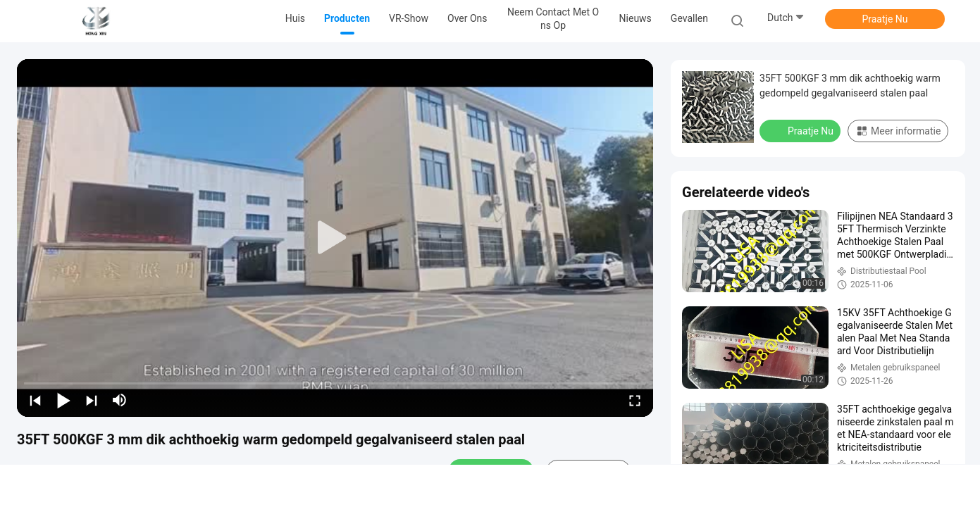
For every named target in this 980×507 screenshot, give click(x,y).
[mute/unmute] (120, 400)
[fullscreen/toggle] (635, 400)
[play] (335, 238)
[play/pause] (63, 400)
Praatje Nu (885, 19)
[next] (92, 400)
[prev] (35, 400)
